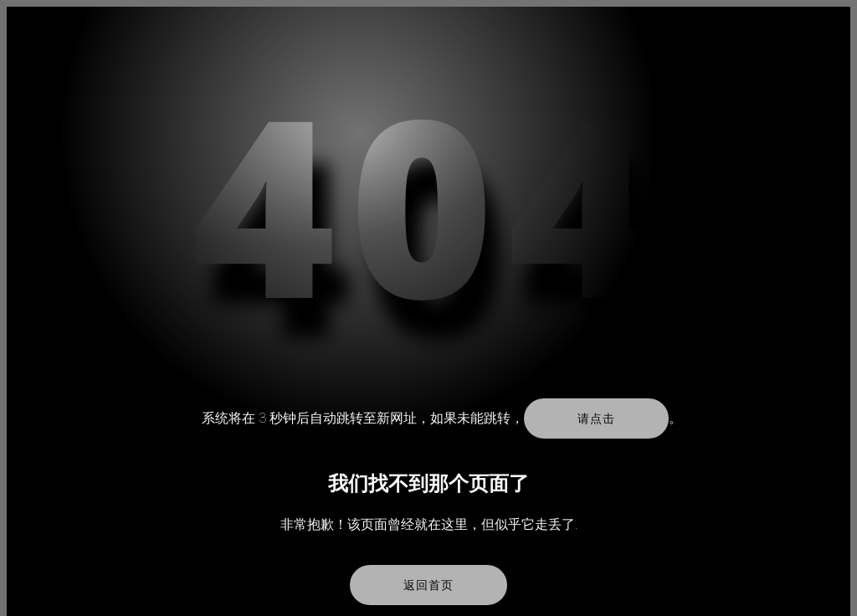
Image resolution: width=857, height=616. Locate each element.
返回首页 (428, 585)
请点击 (596, 418)
